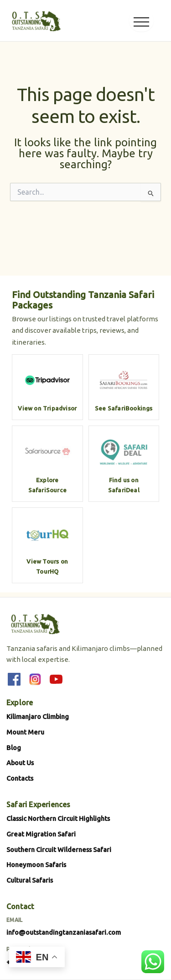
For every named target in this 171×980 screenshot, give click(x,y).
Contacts (20, 778)
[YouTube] (56, 679)
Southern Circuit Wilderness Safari (59, 850)
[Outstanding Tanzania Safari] (36, 21)
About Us (20, 763)
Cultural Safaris (30, 880)
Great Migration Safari (41, 834)
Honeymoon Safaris (36, 865)
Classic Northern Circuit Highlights (58, 818)
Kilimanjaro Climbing (38, 716)
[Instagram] (35, 679)
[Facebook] (14, 679)
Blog (14, 748)
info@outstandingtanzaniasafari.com (64, 932)
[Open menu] (141, 21)
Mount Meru (25, 732)
